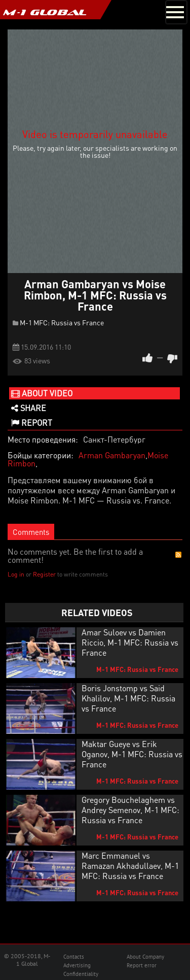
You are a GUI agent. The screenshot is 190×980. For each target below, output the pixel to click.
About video (42, 393)
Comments (31, 532)
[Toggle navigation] (176, 12)
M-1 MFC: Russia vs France (62, 322)
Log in (16, 574)
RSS (178, 555)
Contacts (74, 957)
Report (32, 423)
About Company (145, 957)
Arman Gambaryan (112, 455)
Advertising (77, 965)
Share (29, 408)
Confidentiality (81, 974)
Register (44, 574)
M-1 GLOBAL (45, 12)
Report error (142, 965)
